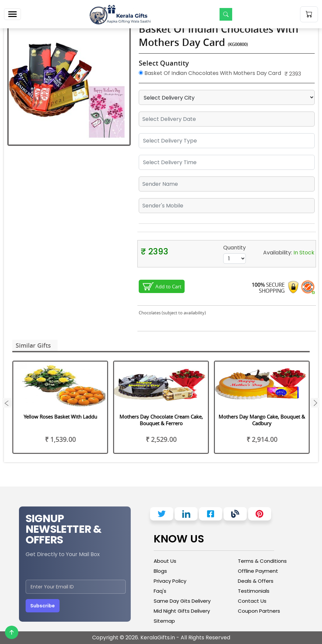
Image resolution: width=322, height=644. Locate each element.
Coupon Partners (259, 611)
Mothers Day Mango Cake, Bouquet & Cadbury (262, 420)
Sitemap (164, 621)
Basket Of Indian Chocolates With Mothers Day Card (210, 73)
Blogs (160, 571)
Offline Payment (258, 571)
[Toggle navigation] (12, 14)
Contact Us (252, 601)
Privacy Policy (170, 581)
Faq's (160, 591)
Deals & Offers (256, 581)
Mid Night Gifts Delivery (182, 611)
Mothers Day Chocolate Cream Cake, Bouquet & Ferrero (161, 420)
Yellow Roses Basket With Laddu (60, 417)
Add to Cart (168, 286)
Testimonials (254, 591)
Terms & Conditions (262, 561)
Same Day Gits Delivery (182, 601)
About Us (165, 561)
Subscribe (43, 606)
